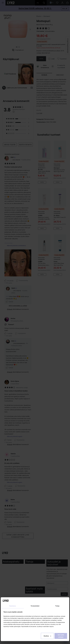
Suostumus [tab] (13, 606)
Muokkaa (47, 636)
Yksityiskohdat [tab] (35, 606)
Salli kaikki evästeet (61, 636)
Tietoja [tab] (57, 606)
